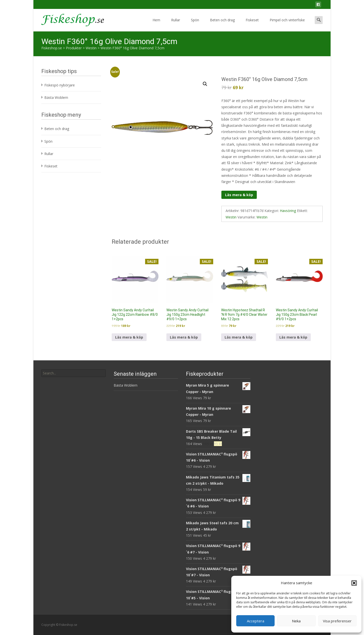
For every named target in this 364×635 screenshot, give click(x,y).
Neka (296, 621)
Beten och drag (222, 24)
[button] (354, 583)
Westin (231, 217)
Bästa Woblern (56, 97)
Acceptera (256, 621)
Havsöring (288, 211)
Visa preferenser (337, 621)
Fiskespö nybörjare (60, 85)
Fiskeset (252, 24)
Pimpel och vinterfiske (287, 24)
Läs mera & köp (239, 195)
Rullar (176, 24)
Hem (156, 24)
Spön (195, 24)
